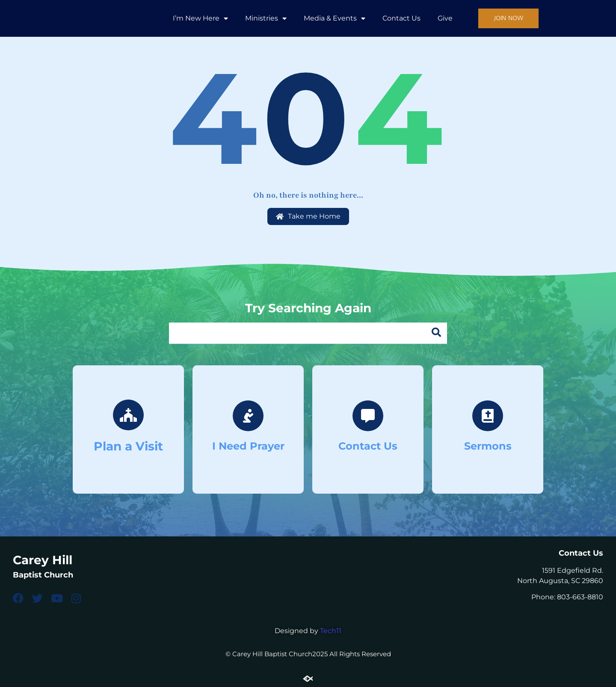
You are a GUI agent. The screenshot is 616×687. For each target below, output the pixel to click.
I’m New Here (200, 18)
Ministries (266, 18)
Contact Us (401, 18)
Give (445, 18)
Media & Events (335, 18)
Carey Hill (43, 560)
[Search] (436, 333)
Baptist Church (43, 574)
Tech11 (331, 631)
